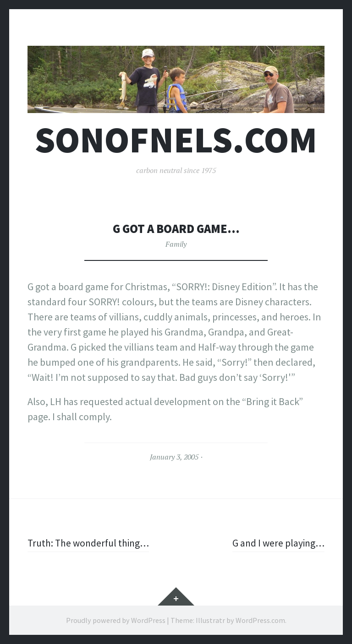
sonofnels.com (176, 140)
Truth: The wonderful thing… (91, 543)
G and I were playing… (277, 543)
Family (176, 244)
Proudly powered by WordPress (116, 620)
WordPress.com (260, 620)
